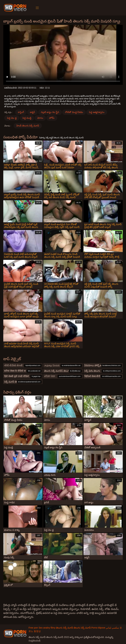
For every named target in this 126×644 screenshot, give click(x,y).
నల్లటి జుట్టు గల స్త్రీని (50, 112)
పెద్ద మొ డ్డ (12, 118)
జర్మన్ (32, 112)
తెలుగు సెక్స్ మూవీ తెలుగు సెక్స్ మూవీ (73, 628)
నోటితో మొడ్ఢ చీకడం (74, 112)
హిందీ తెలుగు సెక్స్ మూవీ (28, 126)
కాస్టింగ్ (21, 112)
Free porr (33, 628)
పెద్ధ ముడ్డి (27, 118)
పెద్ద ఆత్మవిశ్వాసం (97, 112)
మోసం (40, 118)
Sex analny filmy (47, 628)
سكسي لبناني (112, 628)
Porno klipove (98, 628)
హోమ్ (52, 118)
